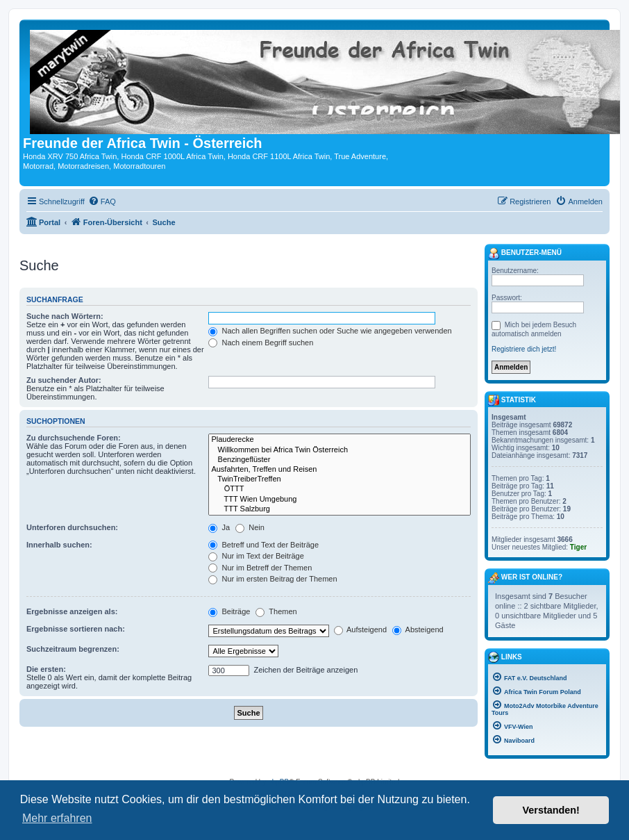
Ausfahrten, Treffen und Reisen (339, 470)
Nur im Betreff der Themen (260, 568)
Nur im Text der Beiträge (256, 556)
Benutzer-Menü (525, 254)
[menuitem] (102, 201)
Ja (219, 527)
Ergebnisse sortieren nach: (76, 629)
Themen (276, 611)
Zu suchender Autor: (64, 380)
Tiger (578, 547)
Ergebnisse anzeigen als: (72, 611)
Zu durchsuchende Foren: (74, 438)
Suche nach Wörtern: (65, 316)
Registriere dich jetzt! (524, 349)
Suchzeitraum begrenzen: (73, 649)
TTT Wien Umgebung (339, 500)
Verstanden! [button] (551, 810)
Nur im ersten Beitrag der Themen (272, 579)
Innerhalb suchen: (59, 545)
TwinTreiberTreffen (339, 479)
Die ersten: (46, 669)
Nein (250, 527)
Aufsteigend (361, 629)
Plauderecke (339, 440)
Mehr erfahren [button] (57, 818)
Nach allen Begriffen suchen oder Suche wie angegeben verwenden (330, 331)
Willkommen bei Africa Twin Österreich (339, 450)
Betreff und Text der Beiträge (263, 545)
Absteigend (418, 629)
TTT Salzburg (339, 509)
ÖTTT (339, 489)
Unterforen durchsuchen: (72, 527)
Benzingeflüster (339, 460)
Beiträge (229, 611)
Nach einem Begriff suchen (261, 343)
